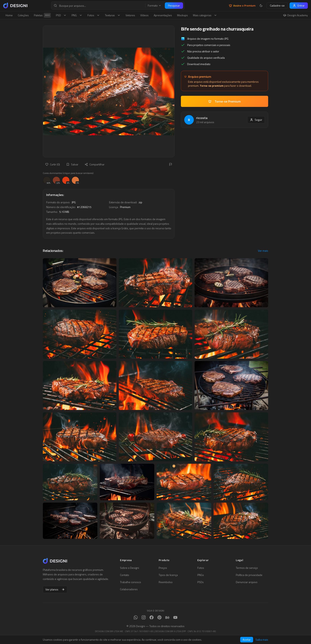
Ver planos (55, 589)
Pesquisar (174, 5)
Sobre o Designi (130, 568)
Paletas (42, 15)
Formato (155, 6)
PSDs (201, 582)
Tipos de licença (168, 575)
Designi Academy (295, 15)
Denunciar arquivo (247, 582)
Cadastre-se (277, 5)
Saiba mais (262, 640)
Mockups (182, 15)
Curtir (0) (53, 164)
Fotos (94, 15)
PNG (77, 15)
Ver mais (263, 251)
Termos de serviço (247, 568)
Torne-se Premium (225, 101)
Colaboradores (129, 589)
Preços (163, 568)
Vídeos (144, 15)
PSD (61, 15)
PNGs (201, 575)
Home (9, 15)
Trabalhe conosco (131, 582)
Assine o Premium (242, 6)
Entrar (299, 5)
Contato (125, 575)
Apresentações (163, 15)
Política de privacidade (249, 575)
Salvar (72, 164)
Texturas (113, 15)
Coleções (23, 15)
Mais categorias (205, 15)
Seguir (256, 120)
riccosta (202, 118)
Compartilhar (95, 164)
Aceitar (247, 640)
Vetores (130, 15)
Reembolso (166, 582)
